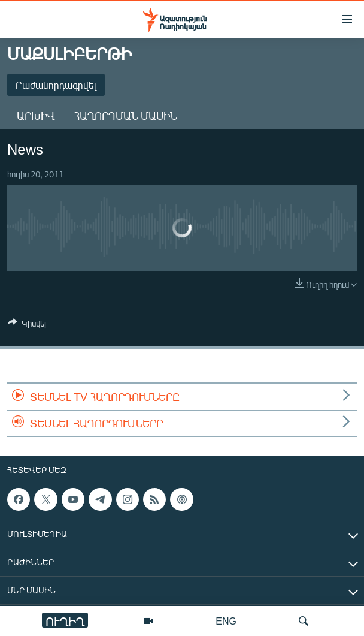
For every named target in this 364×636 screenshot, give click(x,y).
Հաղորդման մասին (125, 116)
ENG (226, 621)
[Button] (27, 325)
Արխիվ (36, 116)
